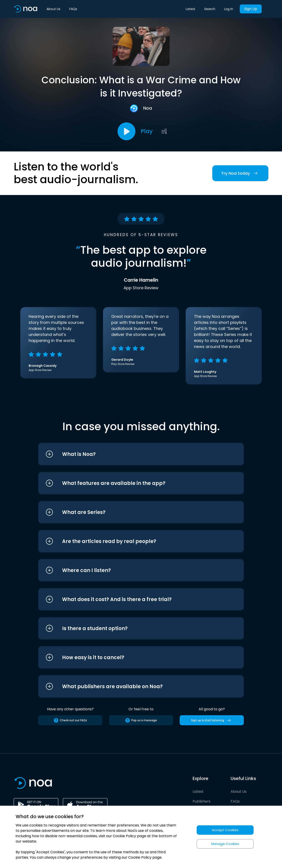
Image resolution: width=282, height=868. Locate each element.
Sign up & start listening (212, 720)
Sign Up (251, 9)
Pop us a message (141, 720)
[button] (133, 454)
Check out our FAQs (70, 720)
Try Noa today (240, 173)
